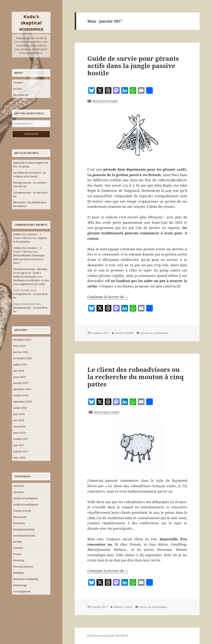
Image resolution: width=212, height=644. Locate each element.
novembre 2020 (22, 358)
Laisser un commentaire (154, 333)
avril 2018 (19, 427)
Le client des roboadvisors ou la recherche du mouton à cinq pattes (136, 377)
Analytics (19, 492)
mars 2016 (19, 458)
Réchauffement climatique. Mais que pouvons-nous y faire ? (29, 259)
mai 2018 (19, 420)
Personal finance (23, 567)
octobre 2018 (21, 395)
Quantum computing (26, 579)
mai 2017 (19, 445)
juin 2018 (19, 414)
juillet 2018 (20, 408)
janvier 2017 (21, 451)
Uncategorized (22, 591)
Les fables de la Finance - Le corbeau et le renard (29, 175)
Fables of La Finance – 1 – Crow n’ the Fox (28, 236)
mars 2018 (19, 433)
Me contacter (21, 95)
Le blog (17, 89)
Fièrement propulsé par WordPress (108, 636)
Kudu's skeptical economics (31, 23)
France (17, 554)
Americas (19, 486)
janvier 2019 (21, 383)
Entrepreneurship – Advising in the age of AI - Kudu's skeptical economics (30, 273)
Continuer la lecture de (108, 297)
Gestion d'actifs (22, 511)
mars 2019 (19, 377)
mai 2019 (19, 371)
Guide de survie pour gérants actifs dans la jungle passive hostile (133, 66)
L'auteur (18, 82)
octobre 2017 (21, 439)
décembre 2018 (22, 389)
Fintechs (18, 548)
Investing (19, 560)
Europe (17, 542)
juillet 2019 (20, 365)
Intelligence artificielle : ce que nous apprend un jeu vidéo (31, 282)
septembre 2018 (22, 402)
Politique (19, 573)
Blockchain (20, 517)
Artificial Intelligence (26, 498)
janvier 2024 (21, 352)
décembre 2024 (22, 340)
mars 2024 (19, 346)
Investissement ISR (24, 536)
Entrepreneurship (24, 529)
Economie (19, 523)
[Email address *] (31, 124)
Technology (20, 585)
